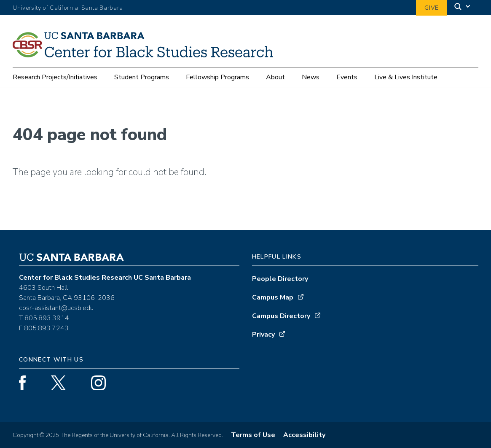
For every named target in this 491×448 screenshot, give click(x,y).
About (275, 77)
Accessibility (304, 435)
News (311, 77)
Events (347, 77)
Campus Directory (281, 316)
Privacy (263, 335)
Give (432, 8)
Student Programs (142, 77)
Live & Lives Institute (406, 77)
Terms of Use (253, 435)
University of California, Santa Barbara (68, 8)
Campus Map (273, 297)
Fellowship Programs (217, 77)
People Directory (280, 279)
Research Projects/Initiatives (55, 77)
